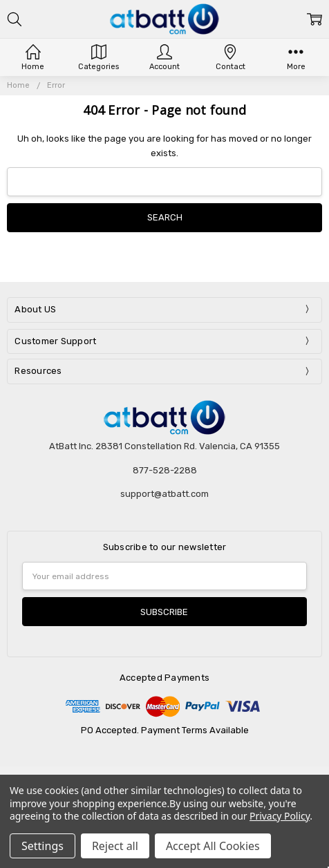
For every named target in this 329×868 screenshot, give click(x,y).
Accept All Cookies (213, 846)
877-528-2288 (165, 470)
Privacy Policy (280, 816)
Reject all (115, 846)
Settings (43, 846)
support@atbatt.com (164, 494)
